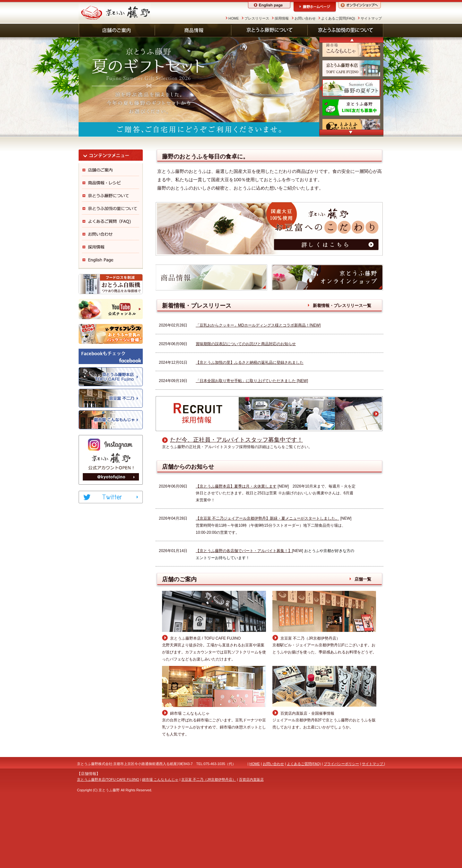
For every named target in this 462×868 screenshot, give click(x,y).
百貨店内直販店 (251, 842)
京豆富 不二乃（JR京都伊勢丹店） (209, 842)
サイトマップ (371, 18)
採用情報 (282, 18)
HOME (234, 18)
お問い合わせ (305, 18)
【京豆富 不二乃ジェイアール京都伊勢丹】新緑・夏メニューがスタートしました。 (267, 581)
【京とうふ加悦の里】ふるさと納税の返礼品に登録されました (250, 425)
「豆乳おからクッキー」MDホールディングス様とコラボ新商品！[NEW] (258, 388)
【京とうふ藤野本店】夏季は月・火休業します (236, 549)
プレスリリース (257, 18)
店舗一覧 (363, 642)
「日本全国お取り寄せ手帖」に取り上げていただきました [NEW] (252, 443)
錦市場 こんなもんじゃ (160, 842)
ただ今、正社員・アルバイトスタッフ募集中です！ (236, 502)
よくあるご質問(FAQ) (338, 18)
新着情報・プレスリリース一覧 (342, 368)
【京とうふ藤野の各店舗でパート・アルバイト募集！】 (244, 613)
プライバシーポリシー (341, 826)
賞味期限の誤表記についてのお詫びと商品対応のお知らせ (246, 406)
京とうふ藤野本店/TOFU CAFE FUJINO (108, 842)
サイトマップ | (373, 826)
